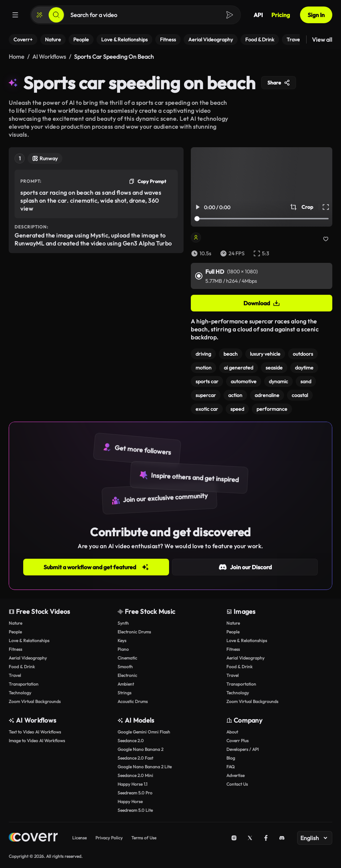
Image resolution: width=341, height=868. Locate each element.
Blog (231, 758)
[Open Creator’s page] (230, 237)
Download (262, 303)
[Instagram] (234, 838)
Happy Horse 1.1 (132, 784)
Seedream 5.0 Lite (135, 810)
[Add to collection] (326, 239)
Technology (20, 693)
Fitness (15, 649)
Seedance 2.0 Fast (135, 758)
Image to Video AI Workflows (37, 741)
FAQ (231, 767)
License (79, 838)
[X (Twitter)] (250, 838)
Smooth (125, 667)
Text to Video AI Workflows (35, 732)
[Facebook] (266, 838)
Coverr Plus (237, 741)
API (258, 15)
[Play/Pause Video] (197, 207)
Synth (123, 623)
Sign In (316, 15)
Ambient (126, 684)
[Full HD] (199, 276)
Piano (123, 649)
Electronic (127, 675)
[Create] (40, 15)
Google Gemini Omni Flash (144, 732)
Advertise (235, 775)
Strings (124, 693)
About (232, 732)
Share (279, 83)
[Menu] (15, 15)
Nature (15, 623)
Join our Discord (245, 567)
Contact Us (237, 784)
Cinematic (127, 658)
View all (322, 40)
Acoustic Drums (133, 701)
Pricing (281, 15)
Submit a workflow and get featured (96, 567)
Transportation (24, 684)
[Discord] (282, 838)
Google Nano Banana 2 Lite (145, 767)
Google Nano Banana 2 (140, 749)
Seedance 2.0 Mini (135, 775)
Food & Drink (22, 667)
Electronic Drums (134, 632)
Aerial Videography (28, 658)
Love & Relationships (29, 640)
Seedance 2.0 (131, 741)
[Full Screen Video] (326, 207)
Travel (15, 675)
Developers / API (243, 749)
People (15, 632)
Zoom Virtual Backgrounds (35, 701)
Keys (122, 640)
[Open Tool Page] (45, 159)
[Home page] (33, 838)
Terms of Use (144, 838)
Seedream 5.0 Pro (135, 793)
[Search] (56, 15)
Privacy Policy (109, 838)
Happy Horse (130, 801)
